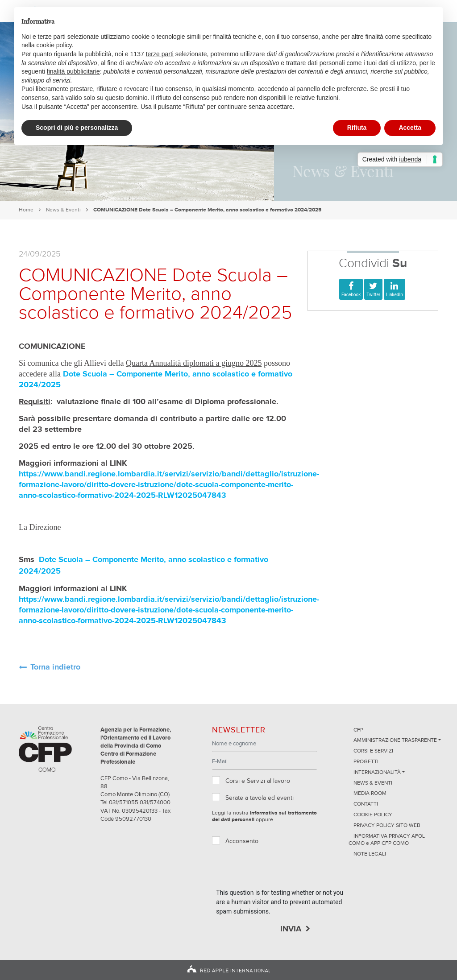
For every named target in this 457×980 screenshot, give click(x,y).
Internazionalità (377, 773)
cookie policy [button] (54, 45)
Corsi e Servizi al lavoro (258, 781)
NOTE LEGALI (370, 854)
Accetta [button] (410, 128)
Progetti (366, 762)
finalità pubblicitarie (73, 71)
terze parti (160, 54)
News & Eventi (63, 210)
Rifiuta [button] (357, 128)
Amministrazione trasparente (395, 740)
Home (26, 210)
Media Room (370, 794)
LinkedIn (395, 295)
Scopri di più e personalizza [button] (77, 128)
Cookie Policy (373, 815)
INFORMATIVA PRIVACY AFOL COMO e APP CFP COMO (387, 840)
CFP (358, 730)
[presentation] (284, 871)
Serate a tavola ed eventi (260, 798)
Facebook (351, 295)
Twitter (373, 295)
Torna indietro (55, 668)
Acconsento (242, 841)
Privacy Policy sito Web (387, 826)
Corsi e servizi (373, 751)
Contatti (366, 804)
